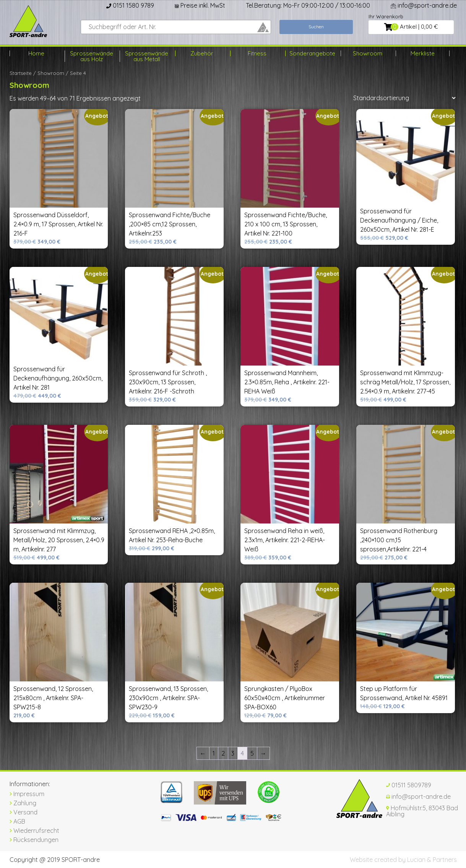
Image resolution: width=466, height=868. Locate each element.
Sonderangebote (312, 53)
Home (36, 53)
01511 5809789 (409, 785)
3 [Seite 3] (233, 753)
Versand (24, 812)
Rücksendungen (34, 840)
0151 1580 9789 (130, 5)
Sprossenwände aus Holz (92, 56)
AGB (17, 821)
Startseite (21, 73)
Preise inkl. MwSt (200, 5)
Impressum (27, 794)
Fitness (257, 53)
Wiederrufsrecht (34, 831)
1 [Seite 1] (214, 753)
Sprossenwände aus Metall (147, 56)
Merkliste (423, 53)
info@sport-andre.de (424, 5)
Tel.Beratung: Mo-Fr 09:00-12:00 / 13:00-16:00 (308, 5)
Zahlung (23, 803)
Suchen (316, 27)
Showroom (368, 53)
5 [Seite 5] (252, 753)
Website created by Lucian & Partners (403, 860)
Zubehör (202, 53)
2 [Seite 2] (223, 753)
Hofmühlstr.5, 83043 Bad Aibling (422, 811)
